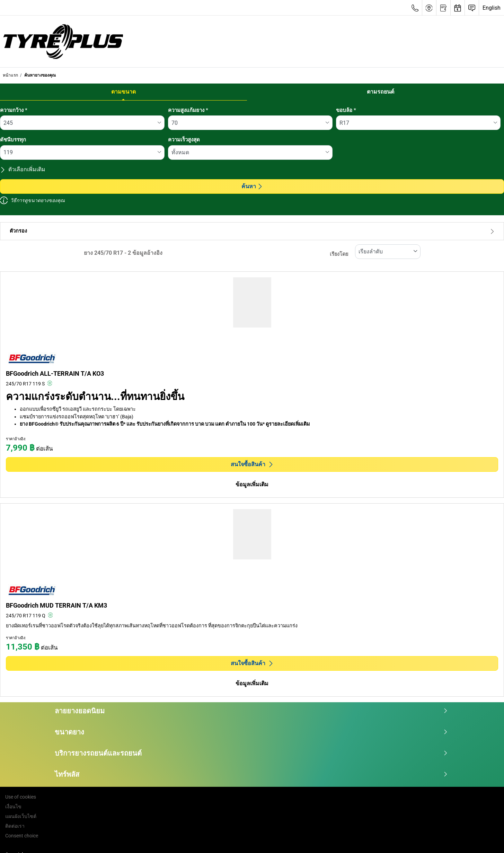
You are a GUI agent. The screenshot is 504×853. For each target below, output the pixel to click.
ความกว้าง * (14, 110)
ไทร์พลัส (251, 774)
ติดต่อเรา (15, 826)
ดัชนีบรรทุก (13, 140)
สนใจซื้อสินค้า (252, 464)
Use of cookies (21, 797)
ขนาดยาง (251, 732)
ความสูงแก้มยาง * (188, 110)
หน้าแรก (10, 75)
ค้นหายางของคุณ (39, 75)
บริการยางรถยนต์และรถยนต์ (251, 753)
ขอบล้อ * (346, 110)
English (492, 8)
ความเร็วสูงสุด (184, 140)
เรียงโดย (339, 254)
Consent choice (22, 836)
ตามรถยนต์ (381, 92)
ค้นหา (252, 186)
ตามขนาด (123, 92)
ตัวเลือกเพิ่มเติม (23, 169)
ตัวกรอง (252, 231)
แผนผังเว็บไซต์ (21, 816)
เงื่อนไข (13, 807)
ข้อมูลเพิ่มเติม (252, 484)
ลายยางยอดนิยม (251, 711)
